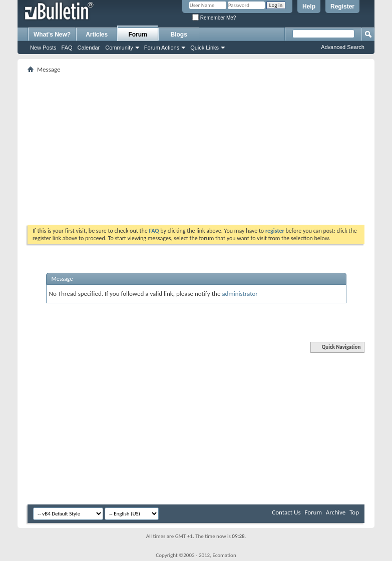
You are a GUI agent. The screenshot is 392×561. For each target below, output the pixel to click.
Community (119, 48)
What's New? (52, 35)
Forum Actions (162, 48)
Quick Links (205, 48)
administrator (240, 294)
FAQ (67, 48)
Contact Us (286, 512)
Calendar (89, 48)
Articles (97, 35)
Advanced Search (343, 47)
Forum (138, 35)
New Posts (43, 48)
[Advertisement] (208, 146)
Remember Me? (214, 18)
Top (354, 512)
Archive (336, 512)
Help (309, 7)
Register (342, 7)
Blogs (179, 35)
